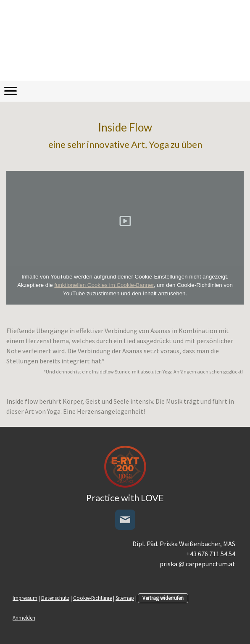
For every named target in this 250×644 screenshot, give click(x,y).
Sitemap (125, 598)
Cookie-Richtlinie (92, 598)
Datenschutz (55, 598)
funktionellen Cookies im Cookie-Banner (104, 285)
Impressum (25, 598)
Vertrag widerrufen (163, 598)
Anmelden (24, 618)
